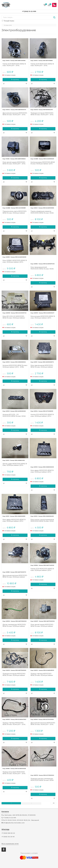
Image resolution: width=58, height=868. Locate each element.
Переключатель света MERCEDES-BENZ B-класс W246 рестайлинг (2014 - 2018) (15, 212)
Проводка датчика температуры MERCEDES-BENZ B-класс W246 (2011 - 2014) (42, 780)
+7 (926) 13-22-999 (29, 11)
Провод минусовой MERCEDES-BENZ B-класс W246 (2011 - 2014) (14, 773)
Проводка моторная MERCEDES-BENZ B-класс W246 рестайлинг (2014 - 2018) (14, 675)
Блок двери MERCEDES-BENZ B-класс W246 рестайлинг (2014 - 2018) (42, 471)
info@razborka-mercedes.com (14, 823)
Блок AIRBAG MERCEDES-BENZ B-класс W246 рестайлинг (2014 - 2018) (15, 261)
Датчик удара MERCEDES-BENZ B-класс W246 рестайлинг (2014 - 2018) (15, 465)
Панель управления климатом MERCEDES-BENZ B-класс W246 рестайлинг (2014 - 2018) (42, 212)
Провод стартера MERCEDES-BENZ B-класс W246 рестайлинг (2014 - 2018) (42, 675)
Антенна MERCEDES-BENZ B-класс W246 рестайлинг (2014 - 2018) (15, 366)
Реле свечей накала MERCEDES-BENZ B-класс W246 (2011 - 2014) (14, 163)
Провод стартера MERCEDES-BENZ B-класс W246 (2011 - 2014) (14, 724)
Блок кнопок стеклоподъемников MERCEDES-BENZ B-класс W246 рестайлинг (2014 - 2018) (42, 520)
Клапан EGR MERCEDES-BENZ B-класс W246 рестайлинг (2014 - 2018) (42, 570)
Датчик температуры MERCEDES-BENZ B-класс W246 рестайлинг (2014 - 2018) (14, 625)
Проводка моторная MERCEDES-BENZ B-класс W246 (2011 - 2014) (42, 114)
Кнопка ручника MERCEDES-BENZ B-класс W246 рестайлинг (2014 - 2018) (43, 163)
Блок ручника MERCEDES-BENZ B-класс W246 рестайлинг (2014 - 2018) (43, 317)
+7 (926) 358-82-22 (8, 833)
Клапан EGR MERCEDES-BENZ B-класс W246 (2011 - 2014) (14, 65)
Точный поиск (8, 21)
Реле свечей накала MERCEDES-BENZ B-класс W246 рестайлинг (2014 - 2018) (42, 625)
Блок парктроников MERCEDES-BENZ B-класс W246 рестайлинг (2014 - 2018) (42, 366)
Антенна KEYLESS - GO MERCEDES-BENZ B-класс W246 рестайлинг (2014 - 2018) (14, 415)
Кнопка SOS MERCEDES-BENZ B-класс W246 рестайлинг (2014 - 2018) (42, 415)
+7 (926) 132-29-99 (8, 837)
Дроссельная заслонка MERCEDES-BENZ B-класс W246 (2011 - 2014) (15, 114)
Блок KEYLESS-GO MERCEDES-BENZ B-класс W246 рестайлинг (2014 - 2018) (14, 317)
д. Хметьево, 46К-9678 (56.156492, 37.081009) (19, 815)
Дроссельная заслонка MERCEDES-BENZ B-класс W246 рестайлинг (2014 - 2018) (15, 576)
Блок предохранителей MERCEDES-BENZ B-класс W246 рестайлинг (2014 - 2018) (42, 268)
